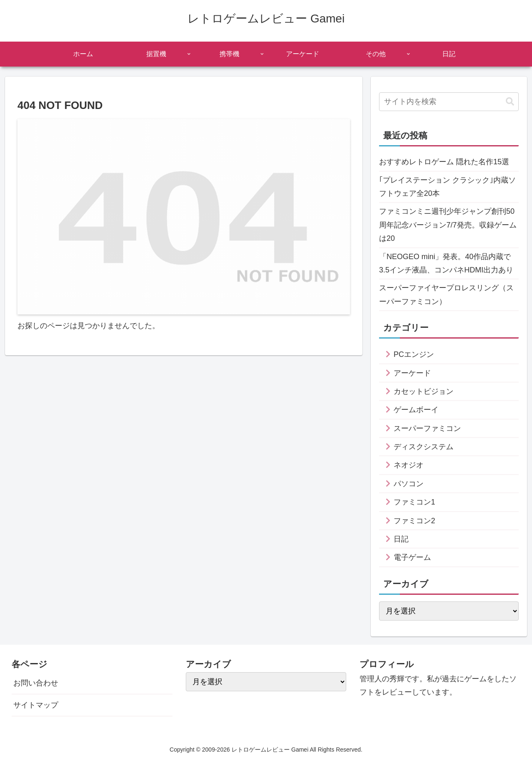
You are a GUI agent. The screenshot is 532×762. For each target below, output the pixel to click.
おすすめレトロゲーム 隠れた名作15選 (444, 162)
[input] (449, 102)
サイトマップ (36, 705)
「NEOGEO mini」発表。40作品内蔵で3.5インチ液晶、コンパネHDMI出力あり (446, 263)
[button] (510, 102)
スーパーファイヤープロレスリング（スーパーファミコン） (446, 294)
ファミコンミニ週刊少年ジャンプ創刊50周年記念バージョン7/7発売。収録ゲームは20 (448, 225)
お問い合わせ (36, 683)
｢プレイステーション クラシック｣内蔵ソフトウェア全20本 (447, 187)
